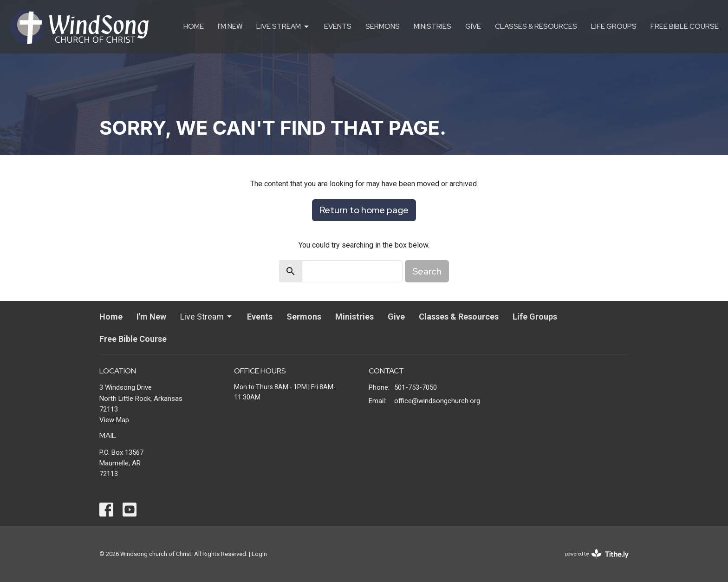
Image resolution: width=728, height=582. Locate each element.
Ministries (432, 26)
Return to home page (364, 210)
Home (194, 26)
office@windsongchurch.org (437, 401)
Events (338, 26)
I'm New (230, 26)
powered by (597, 554)
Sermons (383, 26)
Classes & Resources (536, 26)
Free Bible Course (685, 26)
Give (473, 26)
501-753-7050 (416, 387)
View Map (114, 420)
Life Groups (614, 26)
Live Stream (283, 27)
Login (259, 554)
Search (427, 271)
